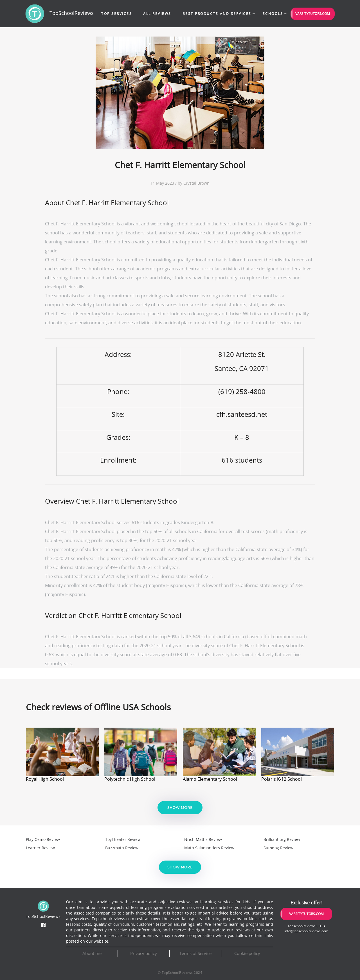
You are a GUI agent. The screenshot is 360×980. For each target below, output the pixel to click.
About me (92, 953)
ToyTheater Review (123, 839)
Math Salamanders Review (209, 848)
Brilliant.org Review (282, 839)
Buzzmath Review (122, 848)
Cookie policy (247, 953)
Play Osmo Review (43, 839)
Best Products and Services (217, 14)
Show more (180, 808)
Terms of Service (195, 953)
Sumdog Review (278, 848)
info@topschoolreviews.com (306, 931)
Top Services (117, 14)
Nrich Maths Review (203, 839)
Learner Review (40, 848)
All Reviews (157, 14)
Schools (273, 14)
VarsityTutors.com (313, 14)
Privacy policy (144, 953)
